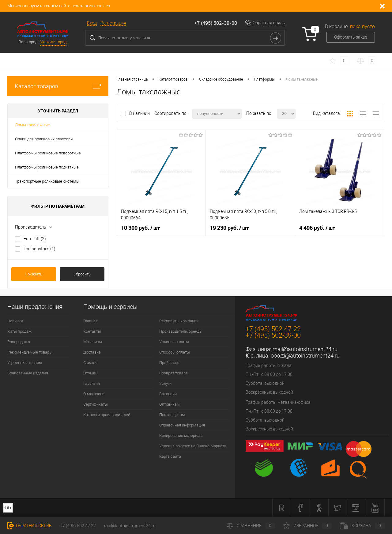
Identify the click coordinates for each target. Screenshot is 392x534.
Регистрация (113, 23)
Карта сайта (170, 456)
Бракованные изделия (28, 373)
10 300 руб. (140, 228)
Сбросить (82, 274)
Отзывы (91, 373)
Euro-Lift (35, 239)
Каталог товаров (58, 86)
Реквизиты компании (179, 321)
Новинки (15, 321)
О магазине (94, 394)
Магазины (93, 342)
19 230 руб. (229, 228)
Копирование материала (181, 436)
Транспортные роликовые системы (47, 181)
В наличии (140, 113)
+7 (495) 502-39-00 (216, 23)
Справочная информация (182, 425)
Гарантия (92, 383)
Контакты (92, 331)
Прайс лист (170, 363)
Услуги (165, 383)
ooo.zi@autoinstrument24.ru (305, 356)
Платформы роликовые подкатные (47, 167)
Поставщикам (172, 415)
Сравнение (251, 526)
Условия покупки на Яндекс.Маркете (193, 446)
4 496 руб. (317, 228)
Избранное (307, 526)
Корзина (362, 526)
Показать (34, 274)
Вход (92, 23)
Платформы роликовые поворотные (48, 153)
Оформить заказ (351, 37)
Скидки (90, 363)
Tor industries (40, 249)
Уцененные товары (25, 363)
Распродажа (19, 342)
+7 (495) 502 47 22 (78, 526)
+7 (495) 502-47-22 (273, 329)
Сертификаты (96, 404)
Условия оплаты (174, 342)
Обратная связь (269, 23)
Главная (90, 321)
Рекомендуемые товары (30, 352)
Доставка (92, 352)
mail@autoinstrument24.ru (305, 349)
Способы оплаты (175, 352)
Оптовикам (170, 404)
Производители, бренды (181, 331)
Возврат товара (173, 373)
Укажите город (53, 42)
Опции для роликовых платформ (44, 139)
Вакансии (168, 394)
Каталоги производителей (107, 415)
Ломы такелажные (32, 125)
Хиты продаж (19, 331)
